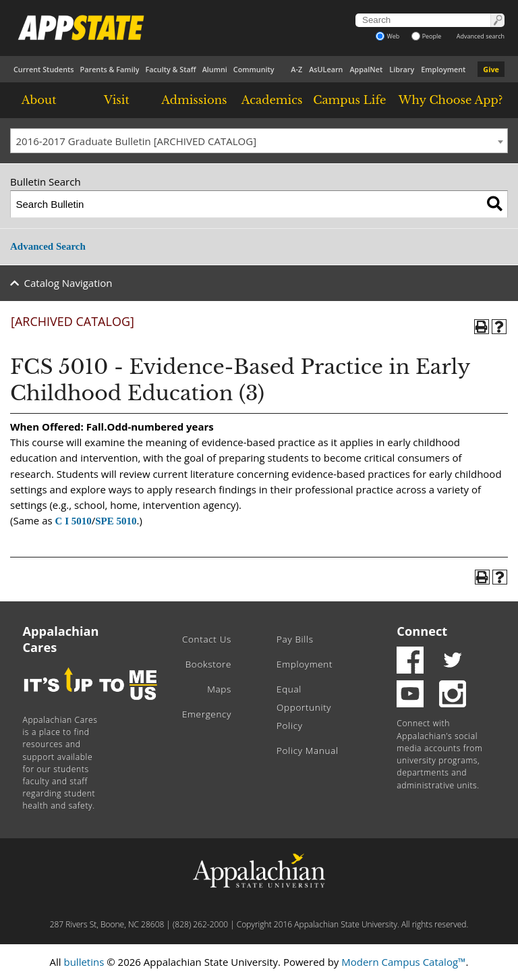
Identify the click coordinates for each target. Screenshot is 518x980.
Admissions (194, 100)
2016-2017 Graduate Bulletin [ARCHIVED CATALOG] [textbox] (137, 141)
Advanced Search (48, 246)
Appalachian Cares (61, 639)
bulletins (84, 962)
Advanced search (481, 36)
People (427, 36)
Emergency (207, 714)
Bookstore (208, 664)
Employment (443, 69)
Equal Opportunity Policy (304, 707)
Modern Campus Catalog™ (403, 962)
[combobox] (259, 141)
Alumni (215, 69)
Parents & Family (110, 69)
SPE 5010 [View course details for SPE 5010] (116, 521)
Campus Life (349, 100)
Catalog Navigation (68, 283)
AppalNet (366, 69)
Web (387, 36)
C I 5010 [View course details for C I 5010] (74, 521)
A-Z (296, 69)
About (39, 100)
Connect (422, 631)
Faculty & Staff (170, 69)
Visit (117, 100)
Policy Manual (308, 751)
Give (491, 69)
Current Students (44, 69)
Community (254, 69)
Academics (272, 100)
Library (402, 69)
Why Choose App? (451, 100)
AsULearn (326, 69)
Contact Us (207, 639)
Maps (219, 689)
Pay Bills (295, 639)
